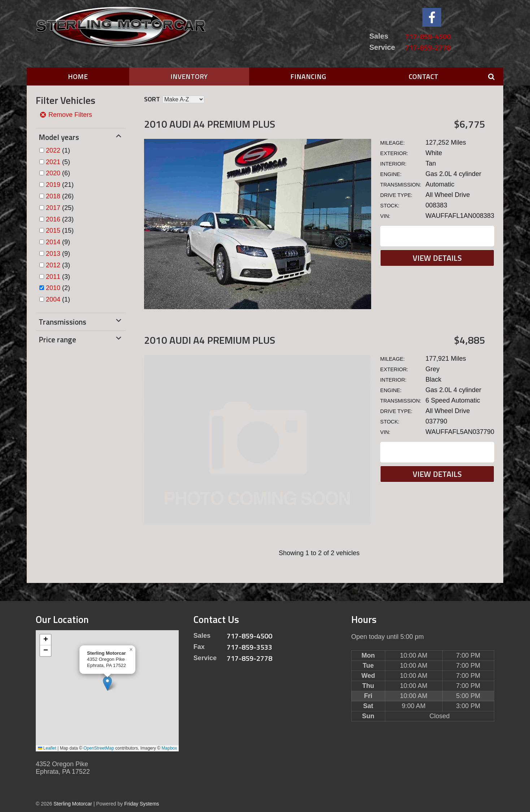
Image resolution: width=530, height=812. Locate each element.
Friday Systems (142, 804)
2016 (53, 219)
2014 (53, 242)
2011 (53, 277)
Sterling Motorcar (73, 804)
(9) (58, 242)
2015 (53, 231)
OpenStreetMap (99, 748)
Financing (308, 76)
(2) (58, 288)
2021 (53, 162)
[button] (107, 683)
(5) (58, 162)
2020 (53, 173)
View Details (437, 258)
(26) (60, 196)
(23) (60, 219)
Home (78, 76)
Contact (423, 76)
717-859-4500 (428, 36)
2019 (53, 185)
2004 (53, 299)
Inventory (189, 76)
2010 (53, 288)
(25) (60, 208)
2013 (53, 254)
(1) (58, 150)
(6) (58, 173)
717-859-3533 (249, 647)
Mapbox (170, 748)
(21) (60, 185)
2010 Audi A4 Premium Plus (210, 124)
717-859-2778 (428, 47)
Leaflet (47, 748)
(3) (58, 265)
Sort (152, 99)
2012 (53, 265)
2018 (53, 196)
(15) (60, 231)
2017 (53, 208)
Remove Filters (66, 115)
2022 (53, 150)
